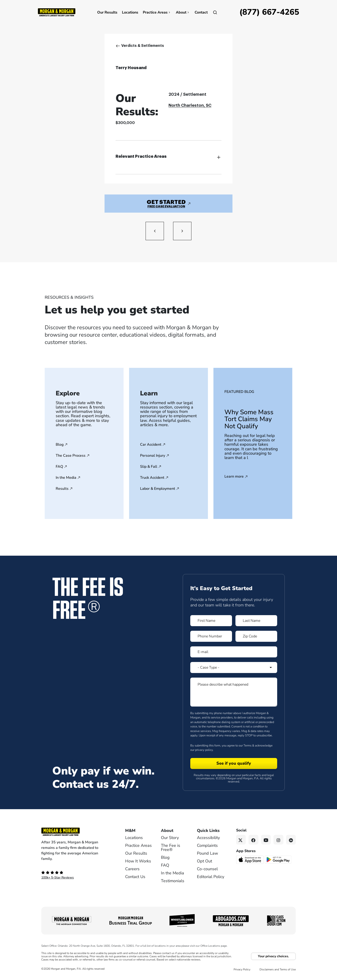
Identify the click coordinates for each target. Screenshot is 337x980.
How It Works (138, 861)
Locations (130, 12)
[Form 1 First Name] (211, 621)
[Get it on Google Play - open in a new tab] (278, 859)
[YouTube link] (266, 840)
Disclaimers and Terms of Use (278, 969)
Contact (201, 12)
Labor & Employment (158, 489)
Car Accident (151, 445)
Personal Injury (153, 456)
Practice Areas (157, 12)
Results (62, 489)
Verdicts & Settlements (143, 46)
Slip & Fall (149, 467)
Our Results (107, 12)
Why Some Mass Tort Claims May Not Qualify (249, 419)
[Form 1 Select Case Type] (234, 667)
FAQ (59, 467)
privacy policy (204, 750)
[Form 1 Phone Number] (211, 636)
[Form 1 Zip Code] (256, 636)
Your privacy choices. (273, 956)
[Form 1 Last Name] (256, 621)
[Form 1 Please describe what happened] (234, 692)
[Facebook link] (253, 840)
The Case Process (71, 456)
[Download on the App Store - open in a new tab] (250, 859)
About (183, 12)
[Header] (57, 12)
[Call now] (269, 12)
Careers (132, 869)
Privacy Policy (242, 969)
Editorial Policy (211, 877)
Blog (60, 445)
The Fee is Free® (171, 848)
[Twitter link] (241, 840)
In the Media (66, 478)
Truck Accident (152, 478)
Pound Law (207, 853)
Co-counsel (207, 869)
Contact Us (135, 877)
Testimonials (173, 881)
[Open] (215, 12)
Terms (247, 746)
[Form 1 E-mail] (234, 652)
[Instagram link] (278, 840)
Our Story (170, 838)
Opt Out (204, 861)
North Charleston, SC (190, 105)
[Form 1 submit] (234, 763)
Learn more (234, 477)
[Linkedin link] (291, 840)
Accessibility (208, 838)
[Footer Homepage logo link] (76, 832)
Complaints (207, 845)
